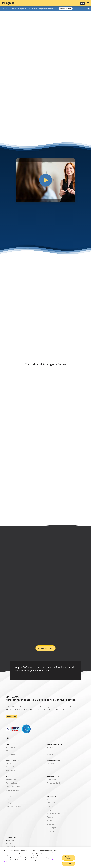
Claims (8, 766)
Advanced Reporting (13, 786)
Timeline (50, 757)
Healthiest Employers (14, 809)
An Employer (10, 750)
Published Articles (54, 816)
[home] (24, 3)
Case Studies (52, 806)
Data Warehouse (54, 763)
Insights (50, 754)
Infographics (52, 813)
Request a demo (12, 720)
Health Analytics (12, 763)
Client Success (52, 782)
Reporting (10, 779)
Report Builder (11, 782)
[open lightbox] (46, 180)
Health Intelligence (55, 747)
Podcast (50, 820)
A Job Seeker (11, 757)
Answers (50, 750)
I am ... (9, 747)
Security (8, 846)
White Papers (52, 831)
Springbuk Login (11, 841)
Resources (51, 799)
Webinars (50, 827)
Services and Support (56, 779)
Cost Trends (10, 770)
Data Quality (51, 766)
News (8, 802)
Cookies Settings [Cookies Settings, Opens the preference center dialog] (69, 852)
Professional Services (55, 786)
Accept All (68, 864)
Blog (49, 802)
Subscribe (51, 834)
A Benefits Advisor (12, 754)
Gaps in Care (10, 773)
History (9, 806)
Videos (50, 823)
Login (82, 3)
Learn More (52, 419)
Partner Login (10, 844)
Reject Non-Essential (68, 858)
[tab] (29, 376)
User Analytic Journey (14, 789)
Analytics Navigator (13, 793)
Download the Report (66, 9)
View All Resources (45, 651)
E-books (50, 809)
